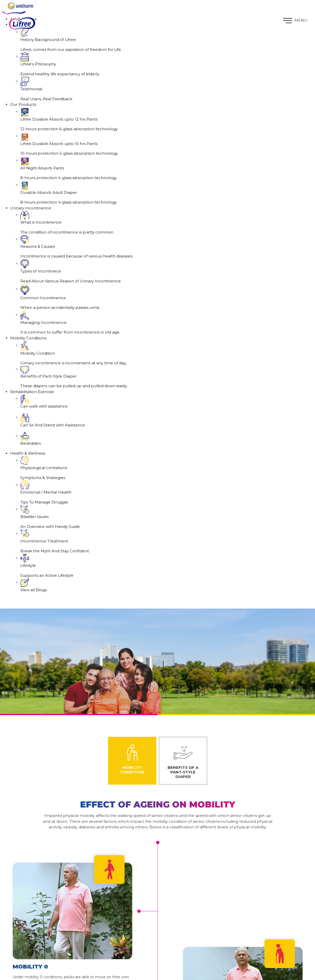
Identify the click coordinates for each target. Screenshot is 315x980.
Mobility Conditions (28, 338)
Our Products (23, 104)
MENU (295, 20)
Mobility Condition (132, 758)
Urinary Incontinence (31, 208)
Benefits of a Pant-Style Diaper (183, 761)
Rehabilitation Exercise (32, 392)
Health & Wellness (28, 453)
